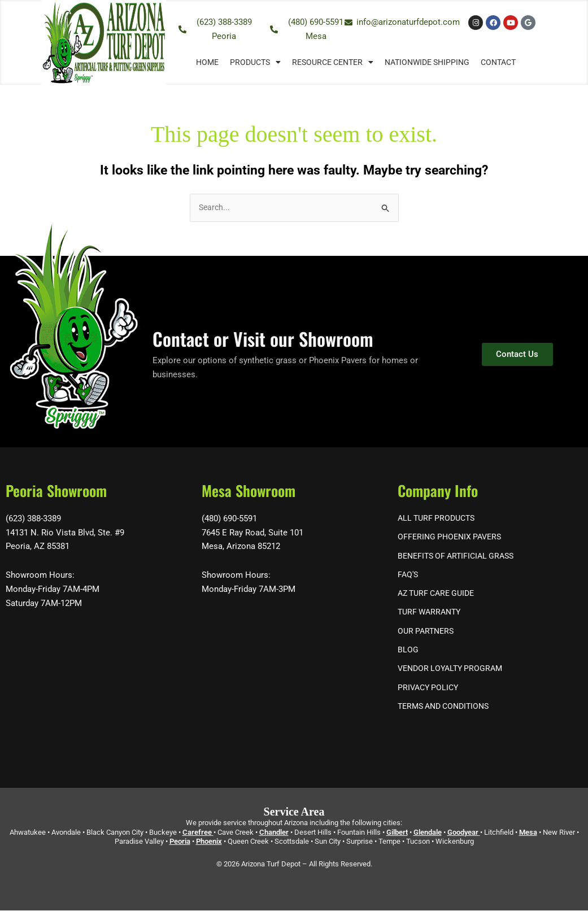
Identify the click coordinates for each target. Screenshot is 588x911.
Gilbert (397, 833)
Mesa (528, 833)
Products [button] (255, 62)
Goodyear (463, 833)
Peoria (180, 842)
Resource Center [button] (333, 62)
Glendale (428, 833)
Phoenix (209, 842)
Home (207, 62)
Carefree (197, 833)
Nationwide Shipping (427, 62)
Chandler (274, 833)
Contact (498, 62)
